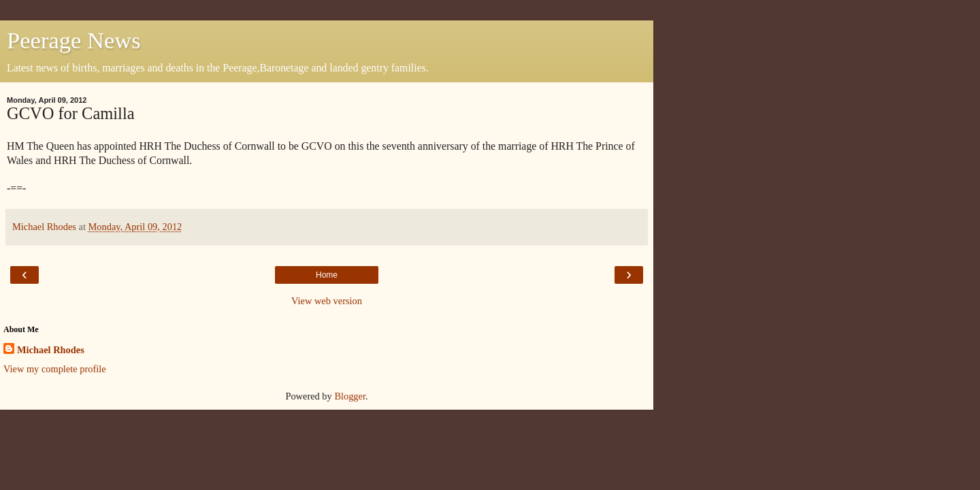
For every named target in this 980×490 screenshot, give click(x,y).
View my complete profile (55, 369)
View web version (327, 301)
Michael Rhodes (51, 350)
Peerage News (74, 40)
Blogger (350, 396)
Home (327, 275)
